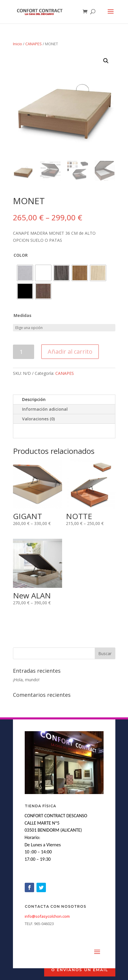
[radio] (25, 273)
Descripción (34, 399)
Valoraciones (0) (38, 419)
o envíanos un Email (80, 970)
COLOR (21, 255)
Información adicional (45, 409)
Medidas (23, 316)
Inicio (18, 44)
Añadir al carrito (70, 351)
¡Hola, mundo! (26, 680)
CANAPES (34, 44)
